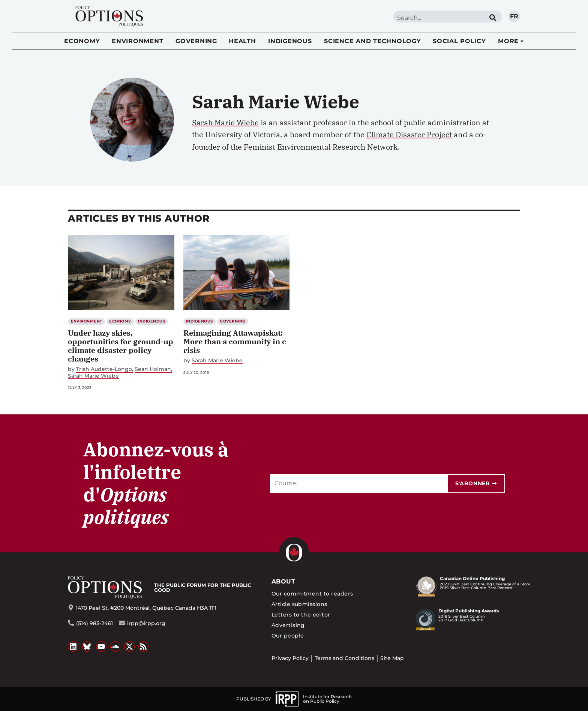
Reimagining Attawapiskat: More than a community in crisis (235, 341)
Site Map (392, 658)
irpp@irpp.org (146, 623)
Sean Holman (153, 369)
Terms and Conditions (344, 658)
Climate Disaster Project (409, 134)
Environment (137, 41)
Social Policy (459, 41)
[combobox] (438, 18)
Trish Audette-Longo (104, 369)
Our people (288, 636)
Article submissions (299, 604)
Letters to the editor (301, 615)
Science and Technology (373, 41)
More (508, 41)
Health (242, 41)
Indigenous (290, 41)
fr (514, 16)
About (283, 581)
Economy (82, 41)
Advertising (288, 625)
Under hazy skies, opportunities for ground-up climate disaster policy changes (121, 346)
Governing (196, 41)
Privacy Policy (290, 658)
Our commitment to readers (312, 594)
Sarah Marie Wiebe (225, 122)
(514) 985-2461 (94, 623)
